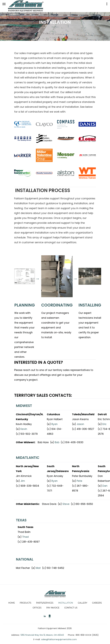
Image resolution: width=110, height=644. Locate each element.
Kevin (24, 429)
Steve (66, 504)
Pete (79, 481)
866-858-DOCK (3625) (87, 635)
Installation (66, 603)
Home (12, 603)
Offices (37, 608)
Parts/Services (45, 603)
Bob (57, 442)
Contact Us (71, 608)
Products (26, 603)
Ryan (54, 424)
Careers (97, 603)
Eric (104, 424)
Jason (80, 424)
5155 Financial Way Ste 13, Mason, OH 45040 (42, 635)
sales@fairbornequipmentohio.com (59, 639)
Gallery (82, 603)
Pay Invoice (53, 608)
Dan (105, 486)
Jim (23, 481)
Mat (38, 568)
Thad (25, 537)
